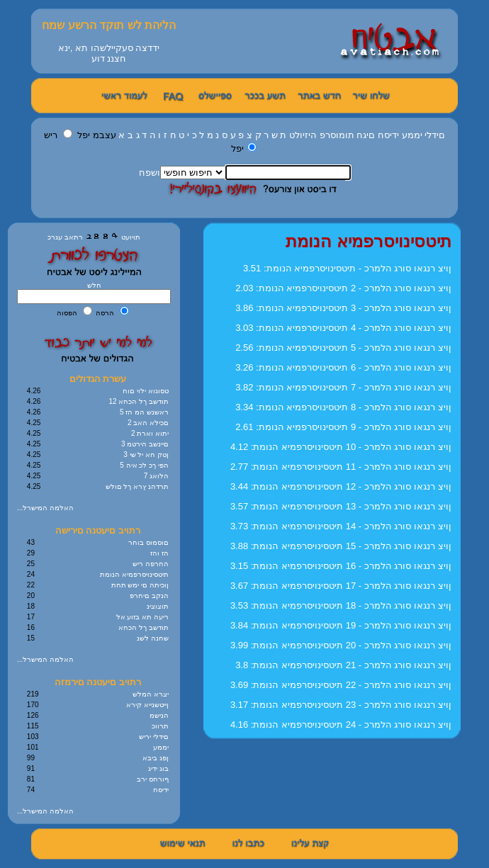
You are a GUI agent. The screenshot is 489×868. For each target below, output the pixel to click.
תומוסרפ (337, 135)
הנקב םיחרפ (149, 596)
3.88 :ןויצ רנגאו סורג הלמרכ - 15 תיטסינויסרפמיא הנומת (341, 546)
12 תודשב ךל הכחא (139, 401)
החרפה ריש (151, 564)
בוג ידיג (158, 768)
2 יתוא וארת (150, 433)
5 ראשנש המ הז (144, 412)
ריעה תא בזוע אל (142, 617)
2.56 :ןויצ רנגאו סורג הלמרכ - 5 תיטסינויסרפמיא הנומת (343, 348)
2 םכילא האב (148, 423)
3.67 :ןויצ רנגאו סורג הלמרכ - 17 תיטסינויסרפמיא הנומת (341, 586)
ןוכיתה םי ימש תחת (140, 585)
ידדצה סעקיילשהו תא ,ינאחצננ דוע (109, 53)
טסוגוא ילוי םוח (146, 391)
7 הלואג (156, 476)
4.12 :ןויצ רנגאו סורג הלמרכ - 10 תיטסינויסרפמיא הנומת (341, 447)
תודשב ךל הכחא (144, 627)
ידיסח (388, 135)
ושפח (150, 173)
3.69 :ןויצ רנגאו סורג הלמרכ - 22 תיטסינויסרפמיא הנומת (341, 685)
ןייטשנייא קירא (147, 705)
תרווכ (160, 726)
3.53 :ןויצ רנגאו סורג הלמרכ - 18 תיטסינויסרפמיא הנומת (341, 605)
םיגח (366, 135)
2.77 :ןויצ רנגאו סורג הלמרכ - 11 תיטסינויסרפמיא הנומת (341, 467)
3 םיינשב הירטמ (145, 444)
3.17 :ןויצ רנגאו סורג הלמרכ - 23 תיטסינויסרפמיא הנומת (341, 705)
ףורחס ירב (153, 779)
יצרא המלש (151, 694)
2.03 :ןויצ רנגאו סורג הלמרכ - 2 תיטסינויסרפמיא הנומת (343, 288)
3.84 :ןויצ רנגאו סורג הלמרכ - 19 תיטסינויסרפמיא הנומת (341, 625)
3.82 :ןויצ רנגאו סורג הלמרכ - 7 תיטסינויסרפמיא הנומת (343, 387)
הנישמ (159, 715)
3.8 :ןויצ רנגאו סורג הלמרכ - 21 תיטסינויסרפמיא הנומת (343, 665)
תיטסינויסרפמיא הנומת (134, 574)
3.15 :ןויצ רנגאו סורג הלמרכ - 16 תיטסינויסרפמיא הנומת (341, 566)
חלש (94, 285)
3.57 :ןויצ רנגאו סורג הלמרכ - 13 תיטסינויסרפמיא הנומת (341, 506)
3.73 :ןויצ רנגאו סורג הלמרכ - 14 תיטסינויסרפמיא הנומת (341, 526)
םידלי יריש (154, 737)
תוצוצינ (158, 606)
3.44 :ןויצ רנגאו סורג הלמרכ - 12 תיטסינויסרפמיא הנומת (341, 486)
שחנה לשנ (153, 638)
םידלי (435, 135)
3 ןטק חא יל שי (146, 455)
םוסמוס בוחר (148, 542)
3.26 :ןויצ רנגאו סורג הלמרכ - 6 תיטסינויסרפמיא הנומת (343, 367)
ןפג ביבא (156, 758)
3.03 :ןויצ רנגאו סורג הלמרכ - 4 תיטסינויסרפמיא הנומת (343, 328)
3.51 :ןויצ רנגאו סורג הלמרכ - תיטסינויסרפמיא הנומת (347, 268)
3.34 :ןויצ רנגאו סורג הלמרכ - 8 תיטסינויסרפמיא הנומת (343, 407)
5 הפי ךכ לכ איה (144, 465)
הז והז (159, 553)
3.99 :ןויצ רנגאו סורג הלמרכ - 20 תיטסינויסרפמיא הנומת (341, 645)
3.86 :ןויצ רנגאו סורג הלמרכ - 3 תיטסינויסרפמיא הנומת (343, 308)
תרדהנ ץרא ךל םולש (137, 486)
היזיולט (303, 135)
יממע (412, 135)
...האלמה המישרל (45, 508)
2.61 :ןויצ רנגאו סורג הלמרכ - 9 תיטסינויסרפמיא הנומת (343, 427)
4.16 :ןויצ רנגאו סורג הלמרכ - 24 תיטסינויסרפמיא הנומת (341, 725)
